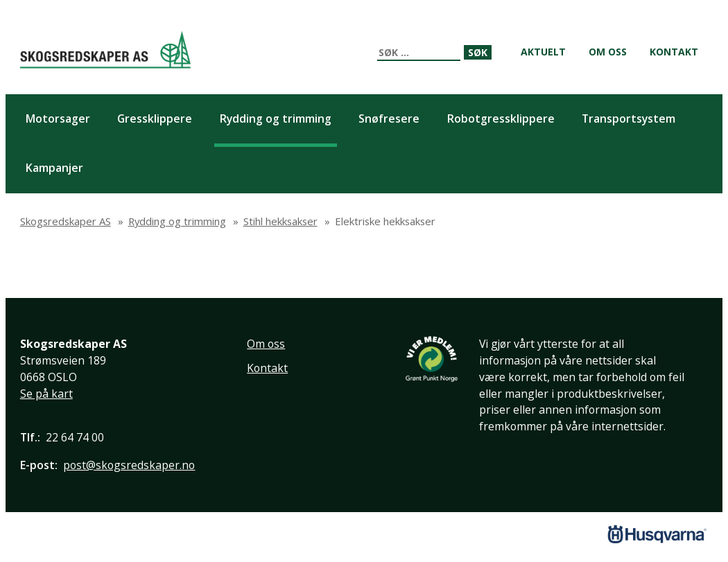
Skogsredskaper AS (105, 50)
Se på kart (46, 394)
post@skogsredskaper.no (129, 465)
